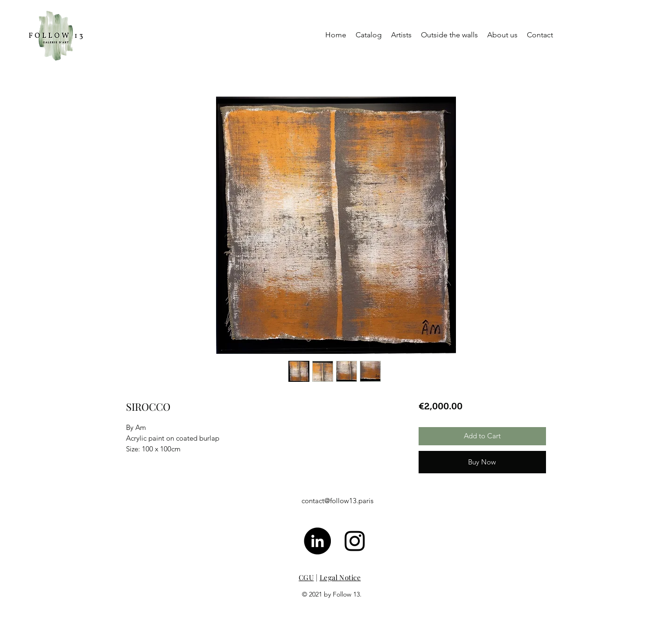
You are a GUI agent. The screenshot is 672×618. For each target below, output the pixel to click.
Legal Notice (340, 577)
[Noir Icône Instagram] (355, 541)
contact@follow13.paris (337, 501)
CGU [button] (306, 577)
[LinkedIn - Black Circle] (317, 541)
